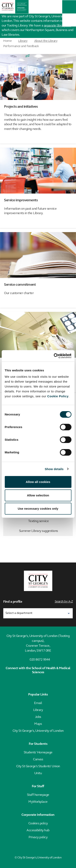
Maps (38, 724)
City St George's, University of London (38, 731)
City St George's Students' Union (38, 766)
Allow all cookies (38, 482)
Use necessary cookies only (38, 509)
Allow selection (38, 495)
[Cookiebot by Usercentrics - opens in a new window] (54, 356)
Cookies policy (38, 824)
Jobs (38, 717)
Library (23, 41)
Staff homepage (38, 795)
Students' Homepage (38, 753)
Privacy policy (38, 837)
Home (7, 41)
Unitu (38, 773)
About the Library (46, 41)
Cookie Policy (58, 396)
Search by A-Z (64, 602)
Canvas (38, 759)
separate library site (58, 26)
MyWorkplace (38, 802)
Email (38, 703)
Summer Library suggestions (45, 531)
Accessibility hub (38, 830)
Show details (54, 469)
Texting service (50, 521)
